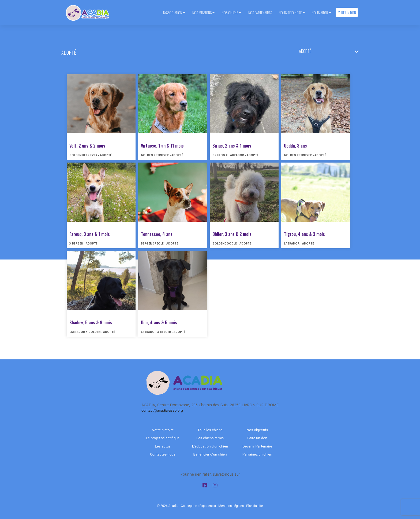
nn (331, 51)
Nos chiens (230, 12)
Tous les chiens (210, 430)
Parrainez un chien (257, 454)
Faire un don (347, 12)
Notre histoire (163, 430)
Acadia (173, 506)
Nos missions (202, 12)
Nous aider (320, 12)
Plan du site (254, 506)
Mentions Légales (231, 506)
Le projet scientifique (163, 438)
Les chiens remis (210, 438)
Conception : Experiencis (198, 506)
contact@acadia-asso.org (162, 410)
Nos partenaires (260, 12)
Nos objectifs (257, 430)
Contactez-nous (163, 454)
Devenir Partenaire (257, 446)
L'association (173, 12)
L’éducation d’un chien (210, 446)
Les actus (163, 446)
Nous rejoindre (290, 12)
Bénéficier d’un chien (210, 454)
